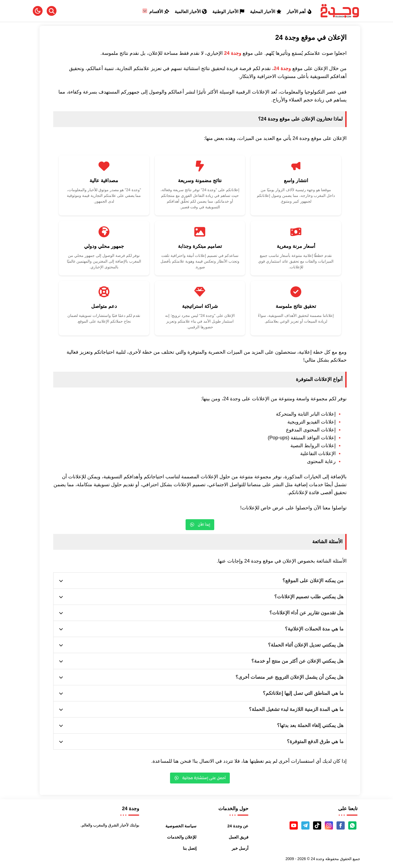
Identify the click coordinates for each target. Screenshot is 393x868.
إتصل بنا (190, 848)
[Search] (52, 11)
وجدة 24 (233, 53)
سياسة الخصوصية (181, 826)
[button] (38, 11)
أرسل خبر (240, 848)
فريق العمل (239, 837)
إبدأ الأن (200, 525)
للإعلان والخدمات (182, 837)
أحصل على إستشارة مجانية (200, 778)
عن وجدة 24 (238, 826)
